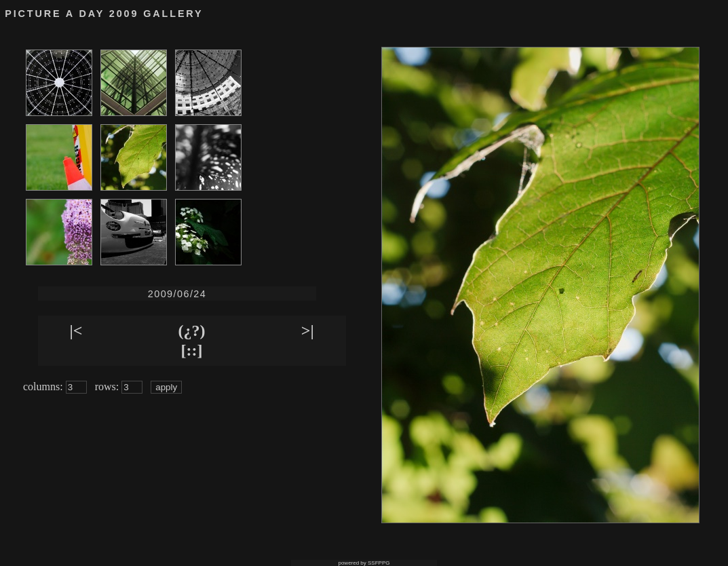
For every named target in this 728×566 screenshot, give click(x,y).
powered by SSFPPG (364, 563)
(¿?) (192, 331)
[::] (192, 350)
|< (76, 331)
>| (308, 331)
